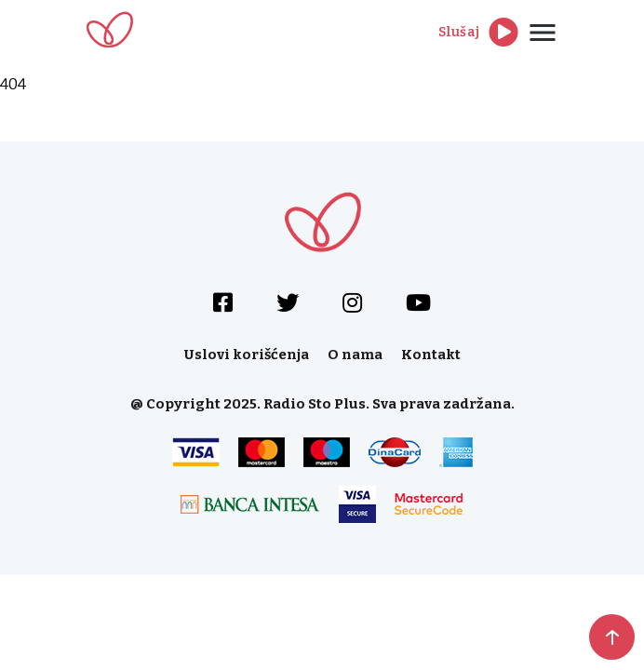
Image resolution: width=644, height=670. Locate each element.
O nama (355, 355)
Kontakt (431, 355)
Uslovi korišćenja (247, 355)
